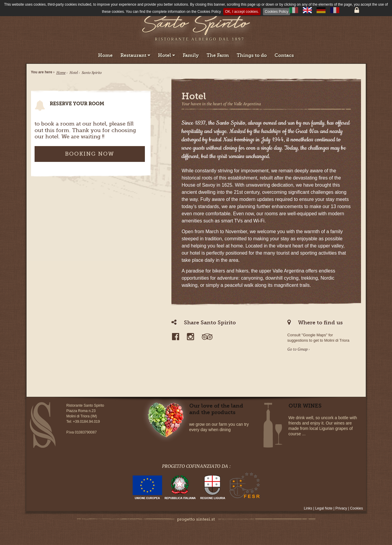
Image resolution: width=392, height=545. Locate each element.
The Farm (218, 55)
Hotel (166, 55)
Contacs (284, 55)
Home (105, 55)
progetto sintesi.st (196, 519)
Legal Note (324, 508)
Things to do (252, 55)
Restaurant (135, 55)
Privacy (341, 508)
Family (191, 55)
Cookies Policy (276, 12)
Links (308, 508)
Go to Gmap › (299, 349)
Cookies (356, 508)
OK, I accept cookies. (242, 12)
